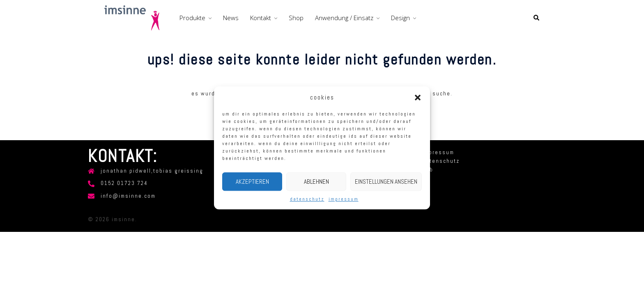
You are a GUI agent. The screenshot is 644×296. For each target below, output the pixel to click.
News (231, 18)
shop (296, 18)
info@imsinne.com (128, 196)
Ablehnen (316, 182)
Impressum (344, 199)
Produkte (192, 18)
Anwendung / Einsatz (344, 18)
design (400, 18)
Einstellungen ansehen (386, 182)
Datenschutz (307, 199)
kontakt (261, 18)
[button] (418, 97)
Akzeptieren (252, 182)
